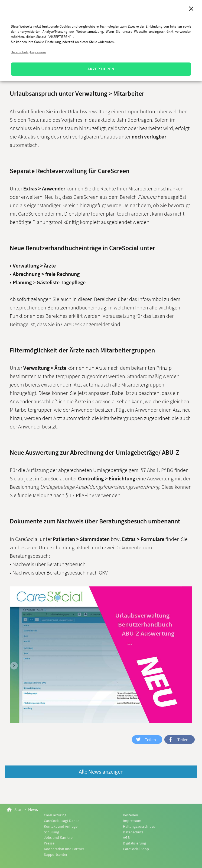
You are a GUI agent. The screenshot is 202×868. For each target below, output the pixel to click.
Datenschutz (20, 52)
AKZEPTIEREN (101, 69)
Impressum (38, 52)
